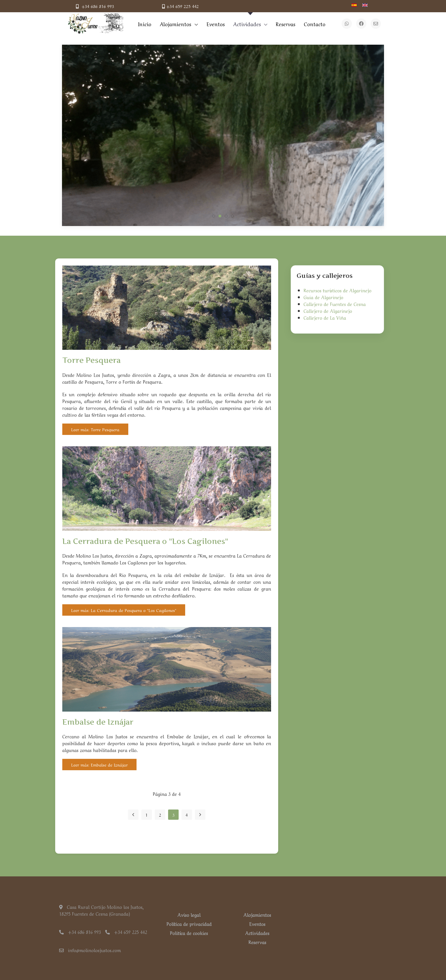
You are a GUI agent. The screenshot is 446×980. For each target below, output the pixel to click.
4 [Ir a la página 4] (187, 815)
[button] (67, 135)
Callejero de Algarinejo (328, 311)
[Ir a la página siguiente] (200, 815)
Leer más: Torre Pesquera (95, 429)
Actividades (257, 933)
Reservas (257, 942)
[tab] (214, 216)
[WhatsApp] (347, 24)
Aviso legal (189, 915)
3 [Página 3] (173, 815)
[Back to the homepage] (96, 24)
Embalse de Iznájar (98, 722)
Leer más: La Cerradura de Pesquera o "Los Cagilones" (124, 610)
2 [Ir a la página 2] (160, 815)
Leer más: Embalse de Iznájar (99, 765)
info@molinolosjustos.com (90, 950)
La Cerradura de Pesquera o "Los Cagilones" (145, 541)
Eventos (257, 924)
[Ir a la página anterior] (133, 815)
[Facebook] (361, 24)
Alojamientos (257, 915)
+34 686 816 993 (95, 6)
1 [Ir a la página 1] (147, 815)
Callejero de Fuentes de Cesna (335, 304)
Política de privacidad (189, 924)
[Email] (376, 24)
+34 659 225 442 (180, 6)
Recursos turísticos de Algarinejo (337, 290)
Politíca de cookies (189, 933)
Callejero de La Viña (325, 317)
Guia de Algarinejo (323, 297)
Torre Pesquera (91, 360)
